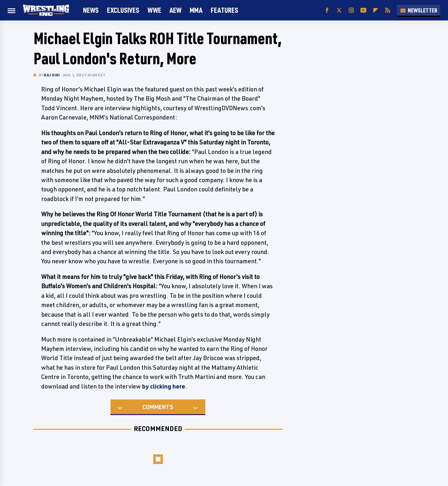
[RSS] (388, 10)
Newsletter (419, 10)
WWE (154, 10)
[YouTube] (363, 10)
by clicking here (164, 386)
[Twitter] (339, 10)
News (91, 10)
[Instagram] (351, 10)
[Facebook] (327, 10)
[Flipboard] (376, 10)
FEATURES (224, 10)
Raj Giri (52, 75)
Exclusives (123, 10)
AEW (175, 10)
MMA (196, 10)
